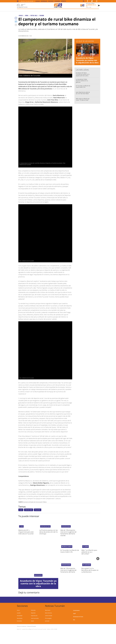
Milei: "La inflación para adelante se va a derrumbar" (89, 552)
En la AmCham (85, 547)
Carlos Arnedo (49, 616)
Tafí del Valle (29, 510)
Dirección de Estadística (67, 547)
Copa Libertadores (87, 565)
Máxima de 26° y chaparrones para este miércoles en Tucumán (26, 532)
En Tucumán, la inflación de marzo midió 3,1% (83, 86)
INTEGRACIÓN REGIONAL (66, 526)
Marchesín (48, 610)
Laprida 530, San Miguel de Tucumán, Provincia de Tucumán (34, 629)
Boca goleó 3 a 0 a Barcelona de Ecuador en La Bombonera (90, 570)
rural (21, 510)
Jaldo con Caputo (38, 575)
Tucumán (38, 510)
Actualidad (20, 616)
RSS (74, 620)
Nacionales (44, 1)
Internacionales (35, 618)
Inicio (18, 610)
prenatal (47, 621)
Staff (74, 614)
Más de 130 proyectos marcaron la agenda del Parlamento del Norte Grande (68, 533)
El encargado (48, 618)
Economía (57, 1)
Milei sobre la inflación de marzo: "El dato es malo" (83, 99)
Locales (38, 1)
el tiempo (21, 526)
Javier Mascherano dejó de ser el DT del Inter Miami (83, 93)
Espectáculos (34, 616)
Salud (32, 621)
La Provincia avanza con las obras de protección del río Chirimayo (48, 532)
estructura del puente (45, 526)
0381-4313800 (54, 629)
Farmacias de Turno (78, 617)
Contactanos (76, 610)
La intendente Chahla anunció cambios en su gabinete (82, 81)
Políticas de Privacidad (31, 626)
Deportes (63, 1)
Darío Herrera (48, 613)
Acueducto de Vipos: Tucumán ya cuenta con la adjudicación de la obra (87, 60)
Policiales (51, 1)
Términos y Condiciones (22, 626)
